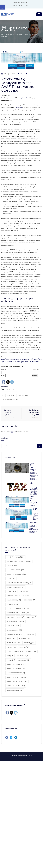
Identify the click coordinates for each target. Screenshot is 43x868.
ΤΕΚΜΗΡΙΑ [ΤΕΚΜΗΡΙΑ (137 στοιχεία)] (24, 647)
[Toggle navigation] (39, 14)
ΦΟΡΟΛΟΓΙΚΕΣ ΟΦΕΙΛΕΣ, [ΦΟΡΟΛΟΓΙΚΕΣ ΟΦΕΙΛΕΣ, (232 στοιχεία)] (16, 677)
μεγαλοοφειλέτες (24, 98)
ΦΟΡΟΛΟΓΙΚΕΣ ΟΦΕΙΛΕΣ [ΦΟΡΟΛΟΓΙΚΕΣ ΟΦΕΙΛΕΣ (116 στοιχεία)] (16, 673)
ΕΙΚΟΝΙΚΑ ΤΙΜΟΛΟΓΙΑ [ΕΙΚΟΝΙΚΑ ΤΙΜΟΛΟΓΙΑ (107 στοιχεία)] (15, 587)
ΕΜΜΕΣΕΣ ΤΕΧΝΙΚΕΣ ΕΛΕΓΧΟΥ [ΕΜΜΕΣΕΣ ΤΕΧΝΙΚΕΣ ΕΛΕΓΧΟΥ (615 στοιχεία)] (18, 596)
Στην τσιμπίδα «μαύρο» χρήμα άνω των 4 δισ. (35, 516)
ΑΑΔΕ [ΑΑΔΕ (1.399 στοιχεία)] (20, 557)
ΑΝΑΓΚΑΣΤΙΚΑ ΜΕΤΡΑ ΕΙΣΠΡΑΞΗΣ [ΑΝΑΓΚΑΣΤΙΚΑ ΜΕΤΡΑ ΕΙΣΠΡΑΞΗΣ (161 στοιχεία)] (19, 561)
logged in (13, 432)
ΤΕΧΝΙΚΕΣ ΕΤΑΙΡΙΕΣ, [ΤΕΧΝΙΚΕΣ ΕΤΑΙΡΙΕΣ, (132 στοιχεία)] (15, 651)
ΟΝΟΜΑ (4, 369)
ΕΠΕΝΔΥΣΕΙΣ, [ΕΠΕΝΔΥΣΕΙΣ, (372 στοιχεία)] (30, 600)
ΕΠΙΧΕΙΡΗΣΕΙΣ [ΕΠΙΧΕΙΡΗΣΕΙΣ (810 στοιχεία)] (13, 613)
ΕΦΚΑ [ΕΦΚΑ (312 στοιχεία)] (20, 617)
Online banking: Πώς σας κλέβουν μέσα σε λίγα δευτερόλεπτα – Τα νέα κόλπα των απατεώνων (34, 474)
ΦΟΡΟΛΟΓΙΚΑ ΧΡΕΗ (25, 395)
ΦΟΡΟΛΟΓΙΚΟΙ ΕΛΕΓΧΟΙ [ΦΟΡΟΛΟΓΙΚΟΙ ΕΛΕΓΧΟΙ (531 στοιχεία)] (16, 686)
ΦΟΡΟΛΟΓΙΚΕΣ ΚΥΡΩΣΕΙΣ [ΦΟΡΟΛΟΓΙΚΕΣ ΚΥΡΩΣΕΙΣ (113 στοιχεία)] (16, 669)
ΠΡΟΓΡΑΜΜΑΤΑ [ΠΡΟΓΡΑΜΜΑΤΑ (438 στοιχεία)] (14, 643)
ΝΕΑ (21, 74)
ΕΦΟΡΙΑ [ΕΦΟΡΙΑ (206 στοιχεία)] (32, 617)
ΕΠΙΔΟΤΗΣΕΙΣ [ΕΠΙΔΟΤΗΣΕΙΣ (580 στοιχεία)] (13, 604)
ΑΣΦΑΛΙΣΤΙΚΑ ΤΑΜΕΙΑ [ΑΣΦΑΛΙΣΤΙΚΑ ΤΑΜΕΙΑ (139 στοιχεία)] (16, 570)
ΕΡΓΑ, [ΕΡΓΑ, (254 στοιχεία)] (26, 613)
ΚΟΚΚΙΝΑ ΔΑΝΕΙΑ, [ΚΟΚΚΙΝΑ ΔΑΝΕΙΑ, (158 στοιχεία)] (14, 630)
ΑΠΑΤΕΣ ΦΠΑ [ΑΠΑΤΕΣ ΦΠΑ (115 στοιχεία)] (12, 566)
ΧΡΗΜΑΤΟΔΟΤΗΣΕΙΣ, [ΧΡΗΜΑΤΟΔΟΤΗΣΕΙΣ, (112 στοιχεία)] (15, 690)
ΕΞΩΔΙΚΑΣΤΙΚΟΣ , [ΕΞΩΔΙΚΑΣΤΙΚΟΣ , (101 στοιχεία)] (14, 600)
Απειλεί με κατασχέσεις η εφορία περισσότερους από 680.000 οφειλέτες (33, 529)
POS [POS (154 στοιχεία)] (10, 557)
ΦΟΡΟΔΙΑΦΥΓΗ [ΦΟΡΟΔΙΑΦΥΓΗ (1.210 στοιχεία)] (23, 656)
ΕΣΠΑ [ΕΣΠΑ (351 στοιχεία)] (10, 617)
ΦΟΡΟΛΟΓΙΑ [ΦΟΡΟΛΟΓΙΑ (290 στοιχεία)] (24, 660)
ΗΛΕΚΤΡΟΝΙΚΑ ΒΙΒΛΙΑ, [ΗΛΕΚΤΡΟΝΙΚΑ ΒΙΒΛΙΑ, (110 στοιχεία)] (16, 621)
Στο (2, 98)
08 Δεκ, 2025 (32, 464)
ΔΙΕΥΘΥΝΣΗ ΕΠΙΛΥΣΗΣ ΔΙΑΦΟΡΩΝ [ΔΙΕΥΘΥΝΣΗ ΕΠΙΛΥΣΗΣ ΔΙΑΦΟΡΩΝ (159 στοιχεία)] (19, 583)
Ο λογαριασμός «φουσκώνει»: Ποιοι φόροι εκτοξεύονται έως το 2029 (34, 490)
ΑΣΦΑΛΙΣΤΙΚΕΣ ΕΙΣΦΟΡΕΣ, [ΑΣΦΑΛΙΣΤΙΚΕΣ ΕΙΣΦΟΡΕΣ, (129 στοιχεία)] (17, 574)
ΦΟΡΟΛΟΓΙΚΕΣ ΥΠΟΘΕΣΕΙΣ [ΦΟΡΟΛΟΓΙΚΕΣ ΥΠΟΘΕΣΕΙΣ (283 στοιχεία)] (17, 682)
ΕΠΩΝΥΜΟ (36, 369)
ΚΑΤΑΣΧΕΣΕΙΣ (11, 395)
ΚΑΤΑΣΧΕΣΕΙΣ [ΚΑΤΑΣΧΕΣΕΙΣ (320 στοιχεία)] (13, 626)
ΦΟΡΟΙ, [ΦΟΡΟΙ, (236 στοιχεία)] (11, 660)
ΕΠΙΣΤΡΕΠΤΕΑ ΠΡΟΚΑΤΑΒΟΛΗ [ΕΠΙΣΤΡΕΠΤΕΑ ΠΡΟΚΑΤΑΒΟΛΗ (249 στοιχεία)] (18, 609)
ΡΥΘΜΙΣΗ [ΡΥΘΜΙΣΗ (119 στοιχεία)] (11, 647)
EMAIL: (16, 376)
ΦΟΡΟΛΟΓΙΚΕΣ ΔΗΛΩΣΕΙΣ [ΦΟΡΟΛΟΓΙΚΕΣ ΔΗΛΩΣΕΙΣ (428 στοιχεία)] (17, 664)
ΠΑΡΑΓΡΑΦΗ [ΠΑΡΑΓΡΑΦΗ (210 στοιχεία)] (24, 639)
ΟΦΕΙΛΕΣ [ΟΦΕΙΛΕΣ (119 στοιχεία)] (11, 639)
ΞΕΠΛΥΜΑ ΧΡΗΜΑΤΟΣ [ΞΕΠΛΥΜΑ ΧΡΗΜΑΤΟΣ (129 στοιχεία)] (15, 634)
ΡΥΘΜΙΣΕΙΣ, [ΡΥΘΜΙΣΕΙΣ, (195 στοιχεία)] (29, 643)
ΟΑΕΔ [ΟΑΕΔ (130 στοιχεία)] (31, 634)
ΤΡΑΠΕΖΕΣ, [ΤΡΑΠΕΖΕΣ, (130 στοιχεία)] (31, 651)
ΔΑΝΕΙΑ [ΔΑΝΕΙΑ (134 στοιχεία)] (11, 579)
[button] (2, 7)
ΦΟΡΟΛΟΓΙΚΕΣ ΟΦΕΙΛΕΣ (10, 400)
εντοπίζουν (19, 107)
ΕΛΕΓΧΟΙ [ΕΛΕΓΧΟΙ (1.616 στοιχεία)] (12, 591)
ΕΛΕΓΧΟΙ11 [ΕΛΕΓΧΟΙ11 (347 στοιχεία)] (25, 591)
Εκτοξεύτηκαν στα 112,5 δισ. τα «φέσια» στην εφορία (34, 503)
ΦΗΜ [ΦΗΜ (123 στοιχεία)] (10, 656)
